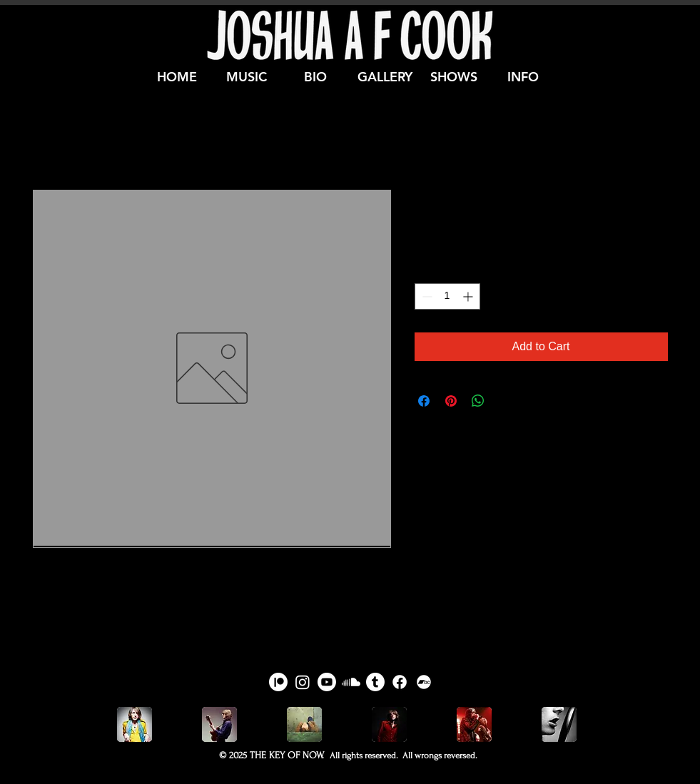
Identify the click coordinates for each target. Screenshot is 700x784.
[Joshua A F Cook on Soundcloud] (351, 682)
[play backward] (135, 724)
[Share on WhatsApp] (478, 401)
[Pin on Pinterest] (451, 401)
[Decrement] (426, 296)
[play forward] (565, 724)
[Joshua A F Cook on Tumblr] (375, 682)
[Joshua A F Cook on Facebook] (400, 682)
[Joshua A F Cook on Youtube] (327, 682)
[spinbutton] (447, 296)
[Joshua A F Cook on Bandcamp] (424, 682)
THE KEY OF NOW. (287, 755)
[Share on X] (505, 401)
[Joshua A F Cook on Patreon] (278, 682)
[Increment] (469, 296)
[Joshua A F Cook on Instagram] (303, 682)
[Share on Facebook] (424, 401)
